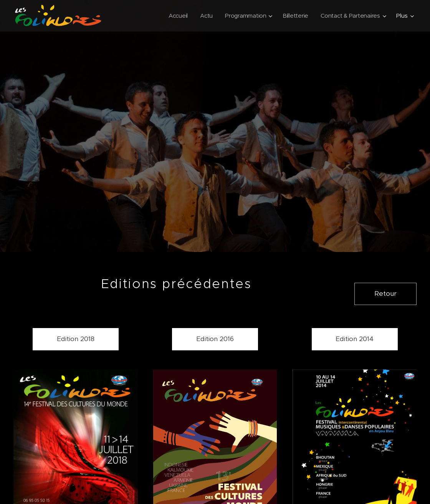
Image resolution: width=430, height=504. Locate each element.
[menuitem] (175, 16)
